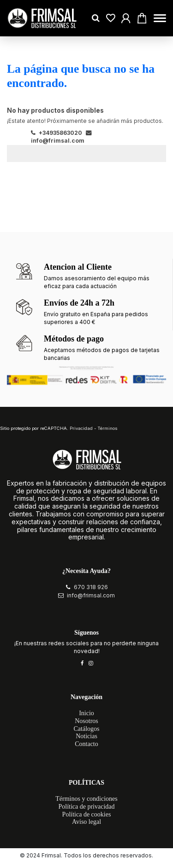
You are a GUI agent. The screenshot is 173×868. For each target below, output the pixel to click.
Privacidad (81, 428)
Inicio (86, 713)
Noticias (86, 736)
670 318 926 (91, 587)
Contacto (86, 744)
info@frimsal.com (91, 595)
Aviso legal (86, 822)
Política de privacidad (86, 807)
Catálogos (87, 729)
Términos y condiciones (86, 799)
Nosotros (86, 721)
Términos (107, 428)
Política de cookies (87, 814)
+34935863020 (57, 133)
